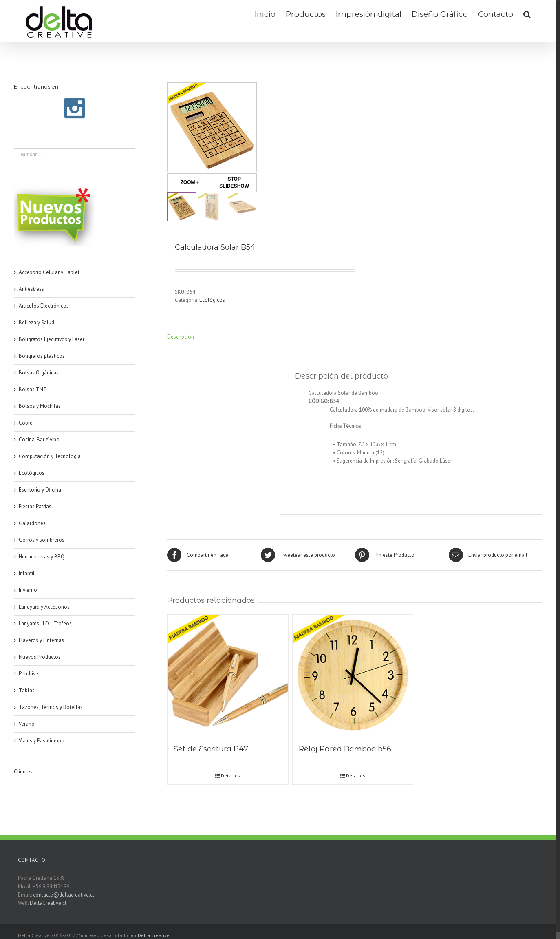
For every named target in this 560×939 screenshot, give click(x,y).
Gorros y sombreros (42, 540)
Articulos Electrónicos (44, 306)
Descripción (181, 337)
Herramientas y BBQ (42, 557)
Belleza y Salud (36, 322)
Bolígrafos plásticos (42, 356)
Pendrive (29, 674)
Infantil (27, 573)
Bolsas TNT (33, 389)
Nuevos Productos (40, 657)
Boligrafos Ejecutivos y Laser (52, 339)
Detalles (230, 776)
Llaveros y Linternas (41, 640)
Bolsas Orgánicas (39, 373)
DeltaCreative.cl (48, 903)
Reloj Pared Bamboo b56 (345, 749)
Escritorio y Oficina (40, 490)
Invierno (28, 590)
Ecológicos (212, 300)
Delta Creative (154, 935)
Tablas (27, 690)
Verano (27, 724)
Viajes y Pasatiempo (42, 741)
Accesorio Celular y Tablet (49, 272)
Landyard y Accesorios (44, 607)
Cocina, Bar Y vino (39, 440)
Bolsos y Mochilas (40, 406)
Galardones (32, 523)
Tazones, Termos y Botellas (51, 707)
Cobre (26, 423)
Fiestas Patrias (35, 506)
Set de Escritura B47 (211, 749)
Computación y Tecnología (50, 456)
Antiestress (31, 289)
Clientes (23, 772)
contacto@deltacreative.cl (64, 895)
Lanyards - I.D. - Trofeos (45, 623)
